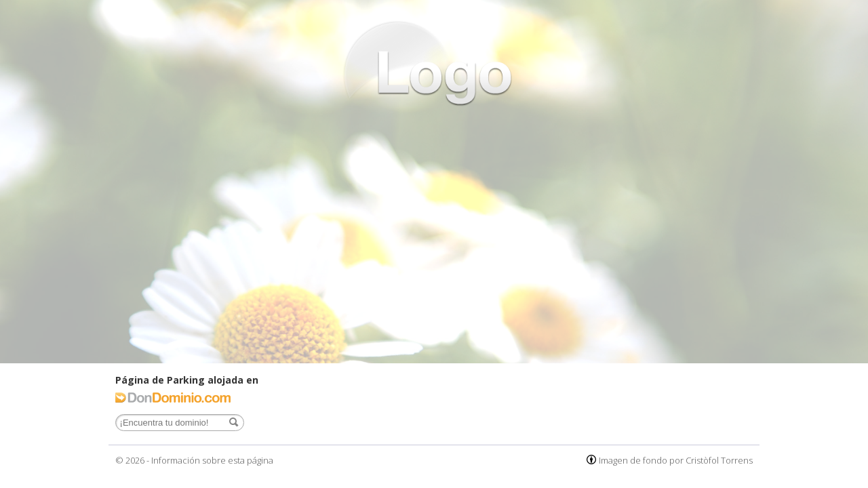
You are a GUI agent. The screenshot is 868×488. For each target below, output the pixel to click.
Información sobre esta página (212, 460)
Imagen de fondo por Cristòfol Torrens (676, 460)
